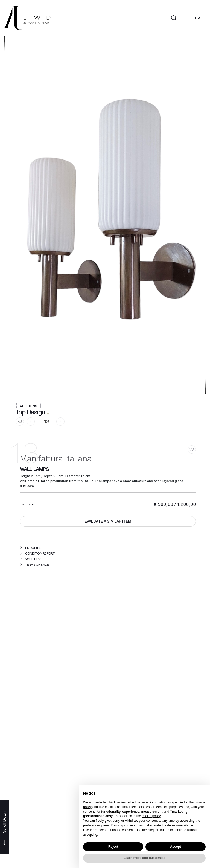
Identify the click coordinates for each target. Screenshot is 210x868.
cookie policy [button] (151, 816)
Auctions (28, 406)
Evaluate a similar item (108, 521)
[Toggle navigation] (161, 18)
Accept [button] (176, 847)
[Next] (60, 422)
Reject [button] (113, 847)
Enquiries (33, 548)
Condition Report (40, 553)
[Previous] (31, 422)
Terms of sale (37, 564)
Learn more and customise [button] (145, 858)
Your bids (33, 559)
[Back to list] (20, 422)
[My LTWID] (186, 18)
